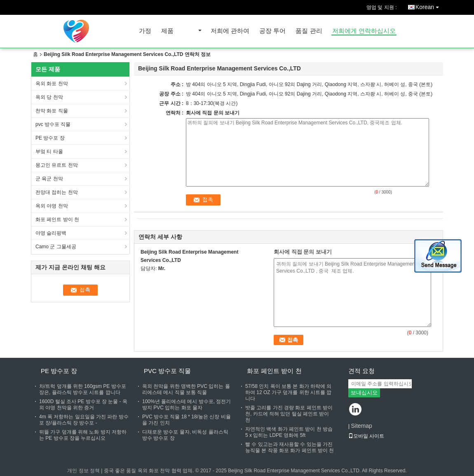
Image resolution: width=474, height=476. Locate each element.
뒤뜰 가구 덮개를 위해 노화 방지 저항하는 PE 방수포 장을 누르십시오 (83, 435)
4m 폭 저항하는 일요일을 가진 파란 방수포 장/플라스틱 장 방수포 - (84, 420)
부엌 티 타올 (50, 152)
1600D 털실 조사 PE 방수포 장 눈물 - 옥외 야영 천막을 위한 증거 (83, 405)
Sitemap (361, 426)
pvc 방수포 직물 (53, 124)
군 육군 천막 (49, 179)
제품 (167, 31)
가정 (145, 31)
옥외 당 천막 (49, 97)
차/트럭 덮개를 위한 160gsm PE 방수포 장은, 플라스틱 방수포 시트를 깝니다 (83, 389)
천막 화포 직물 (52, 111)
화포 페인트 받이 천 (57, 219)
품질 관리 (309, 31)
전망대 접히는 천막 (57, 192)
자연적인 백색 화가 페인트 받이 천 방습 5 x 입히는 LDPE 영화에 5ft (289, 432)
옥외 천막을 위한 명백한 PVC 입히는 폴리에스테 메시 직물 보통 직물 (186, 389)
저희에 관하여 (230, 31)
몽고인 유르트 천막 (57, 165)
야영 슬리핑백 (51, 233)
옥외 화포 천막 (52, 84)
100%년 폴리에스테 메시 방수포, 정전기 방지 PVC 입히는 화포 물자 (187, 405)
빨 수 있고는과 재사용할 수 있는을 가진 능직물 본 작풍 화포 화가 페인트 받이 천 (290, 447)
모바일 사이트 (366, 436)
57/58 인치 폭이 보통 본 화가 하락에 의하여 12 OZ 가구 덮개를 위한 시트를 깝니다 (288, 392)
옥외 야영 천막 (52, 206)
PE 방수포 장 (51, 138)
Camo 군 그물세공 (56, 247)
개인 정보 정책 (83, 471)
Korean (429, 6)
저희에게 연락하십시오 (364, 31)
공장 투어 (272, 31)
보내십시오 (364, 393)
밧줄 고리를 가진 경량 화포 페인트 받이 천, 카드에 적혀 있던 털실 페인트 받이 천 (289, 414)
